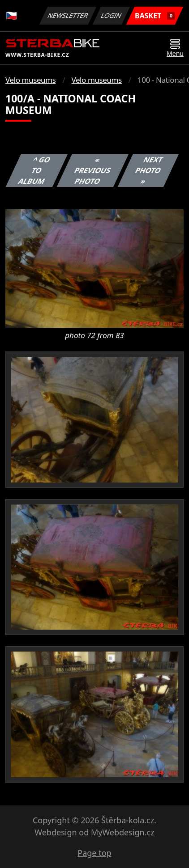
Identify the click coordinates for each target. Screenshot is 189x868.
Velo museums (30, 80)
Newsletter (68, 15)
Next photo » (149, 170)
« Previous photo (93, 170)
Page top (94, 853)
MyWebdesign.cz (123, 832)
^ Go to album (34, 170)
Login (112, 15)
